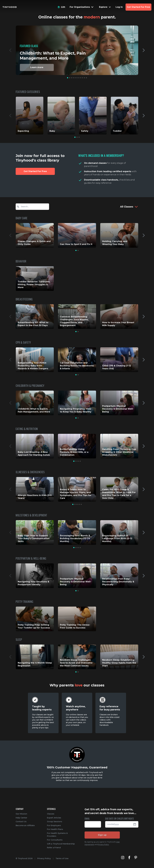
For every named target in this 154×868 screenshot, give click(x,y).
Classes (51, 814)
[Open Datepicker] (136, 824)
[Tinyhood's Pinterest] (136, 858)
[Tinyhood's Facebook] (129, 858)
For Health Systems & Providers (57, 835)
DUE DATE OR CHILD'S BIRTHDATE (120, 819)
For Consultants (55, 840)
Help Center (21, 818)
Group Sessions (55, 822)
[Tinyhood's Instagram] (123, 858)
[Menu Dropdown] (82, 7)
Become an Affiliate (25, 825)
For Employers (54, 825)
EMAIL (87, 819)
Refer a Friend (54, 848)
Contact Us (21, 822)
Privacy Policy (103, 845)
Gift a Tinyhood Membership (61, 844)
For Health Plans (55, 829)
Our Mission (21, 814)
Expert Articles (54, 818)
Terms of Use (62, 858)
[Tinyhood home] (10, 7)
